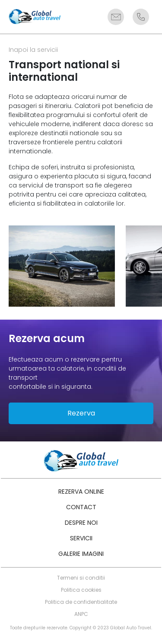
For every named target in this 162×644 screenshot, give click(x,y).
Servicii (81, 538)
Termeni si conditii (81, 578)
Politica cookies (81, 590)
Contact (81, 507)
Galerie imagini (81, 554)
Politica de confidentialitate (81, 602)
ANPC (81, 614)
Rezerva (81, 413)
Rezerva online (81, 492)
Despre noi (81, 523)
